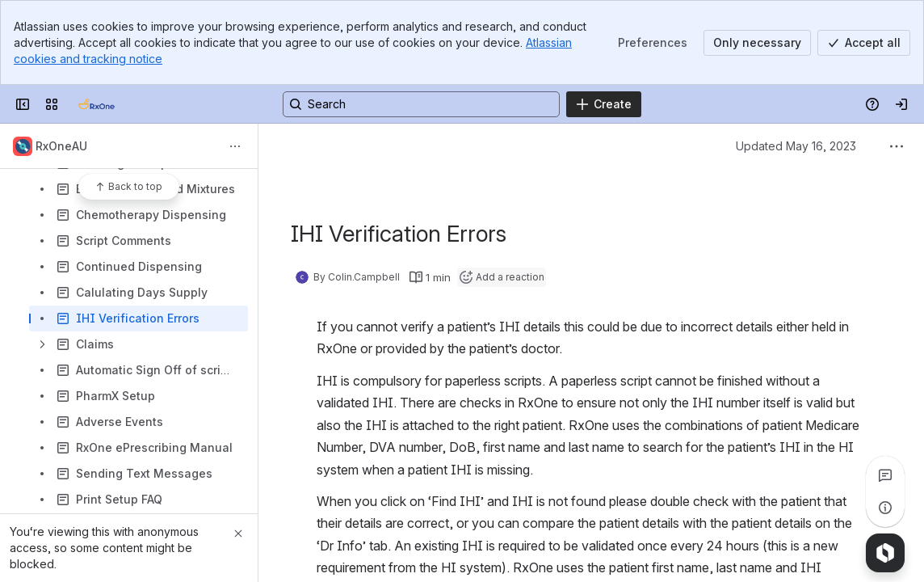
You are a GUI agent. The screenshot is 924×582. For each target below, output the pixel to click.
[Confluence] (97, 104)
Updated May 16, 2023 (796, 146)
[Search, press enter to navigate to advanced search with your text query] (421, 104)
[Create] (604, 104)
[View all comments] (885, 475)
